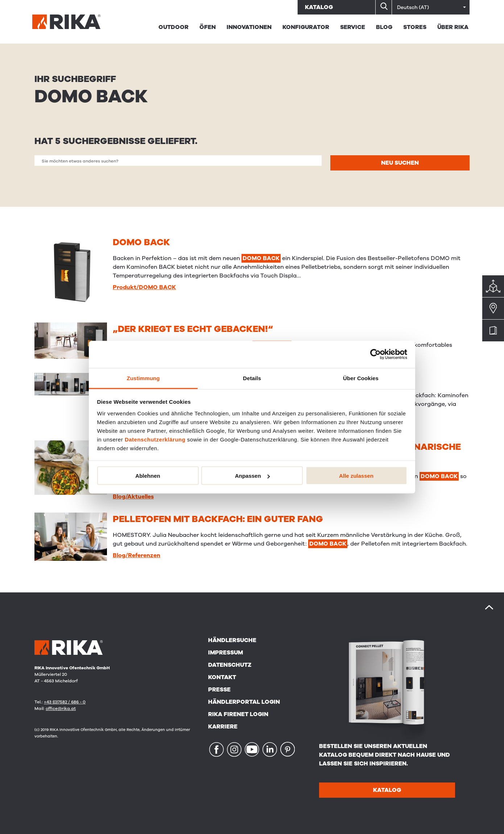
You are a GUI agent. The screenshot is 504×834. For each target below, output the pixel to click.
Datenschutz (230, 665)
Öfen (208, 27)
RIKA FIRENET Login (238, 714)
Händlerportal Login (244, 702)
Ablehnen (148, 476)
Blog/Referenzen (137, 555)
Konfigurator (306, 27)
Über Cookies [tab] (361, 378)
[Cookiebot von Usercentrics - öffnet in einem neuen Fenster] (375, 354)
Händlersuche (232, 640)
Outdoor (173, 27)
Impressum (226, 653)
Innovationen (249, 27)
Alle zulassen (356, 476)
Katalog (319, 7)
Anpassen (252, 476)
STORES (415, 27)
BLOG (384, 27)
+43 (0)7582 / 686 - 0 (65, 702)
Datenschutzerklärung (155, 439)
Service (353, 27)
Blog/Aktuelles (133, 497)
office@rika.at (61, 708)
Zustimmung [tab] (143, 378)
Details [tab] (252, 378)
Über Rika (453, 27)
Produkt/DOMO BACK (144, 287)
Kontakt (222, 677)
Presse (219, 690)
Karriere (223, 727)
